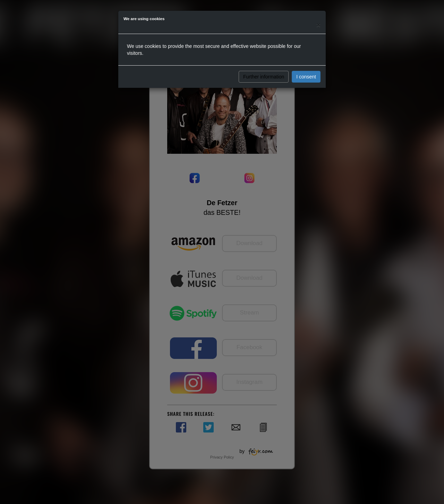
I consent (306, 77)
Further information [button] (264, 77)
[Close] (318, 25)
